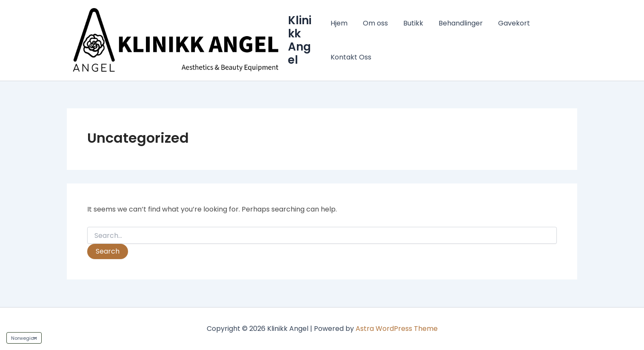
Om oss (374, 23)
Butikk (410, 23)
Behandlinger (456, 23)
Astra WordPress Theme (397, 329)
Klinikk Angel (301, 40)
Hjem (339, 23)
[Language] (24, 338)
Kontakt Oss (351, 57)
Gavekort (507, 23)
